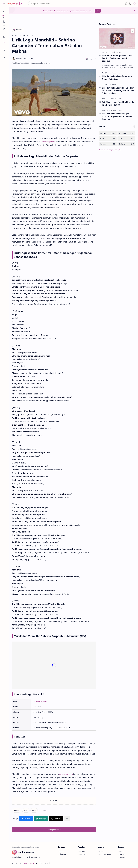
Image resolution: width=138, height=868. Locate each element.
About (62, 851)
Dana (121, 851)
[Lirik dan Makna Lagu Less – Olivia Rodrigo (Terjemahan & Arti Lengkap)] (117, 39)
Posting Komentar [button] (54, 830)
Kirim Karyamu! (105, 854)
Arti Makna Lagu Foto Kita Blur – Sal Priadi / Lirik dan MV (118, 103)
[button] (4, 4)
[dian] (4, 50)
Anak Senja (29, 863)
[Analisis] (17, 810)
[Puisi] (108, 139)
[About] (4, 37)
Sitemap (63, 854)
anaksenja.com (48, 142)
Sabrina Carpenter (40, 702)
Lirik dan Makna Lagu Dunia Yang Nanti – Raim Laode (117, 78)
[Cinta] (121, 84)
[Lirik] (126, 139)
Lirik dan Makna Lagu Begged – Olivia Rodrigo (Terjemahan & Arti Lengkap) (117, 116)
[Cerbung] (126, 144)
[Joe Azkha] (25, 59)
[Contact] (4, 42)
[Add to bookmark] (132, 31)
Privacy (82, 851)
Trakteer (123, 857)
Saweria (122, 854)
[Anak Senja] (16, 4)
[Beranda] (4, 12)
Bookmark (58, 11)
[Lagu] (34, 810)
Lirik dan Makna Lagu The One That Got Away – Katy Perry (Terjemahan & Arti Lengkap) (118, 91)
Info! (98, 11)
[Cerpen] (108, 144)
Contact (102, 851)
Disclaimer (84, 854)
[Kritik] (26, 810)
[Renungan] (126, 133)
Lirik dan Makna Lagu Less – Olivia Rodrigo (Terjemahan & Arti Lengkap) (118, 58)
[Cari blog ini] (45, 4)
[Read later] (87, 59)
